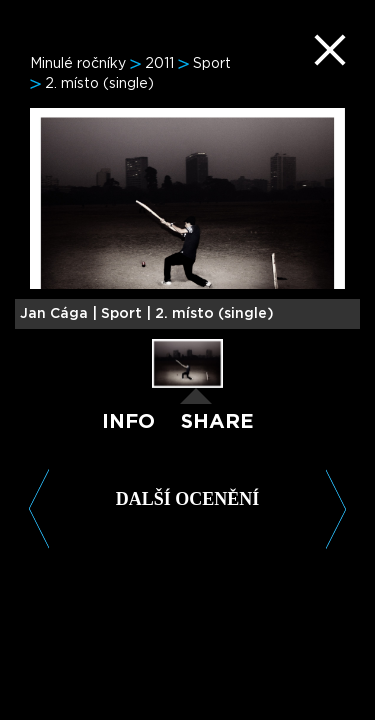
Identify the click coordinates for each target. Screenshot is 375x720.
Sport (212, 64)
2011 (159, 64)
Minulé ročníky (78, 64)
